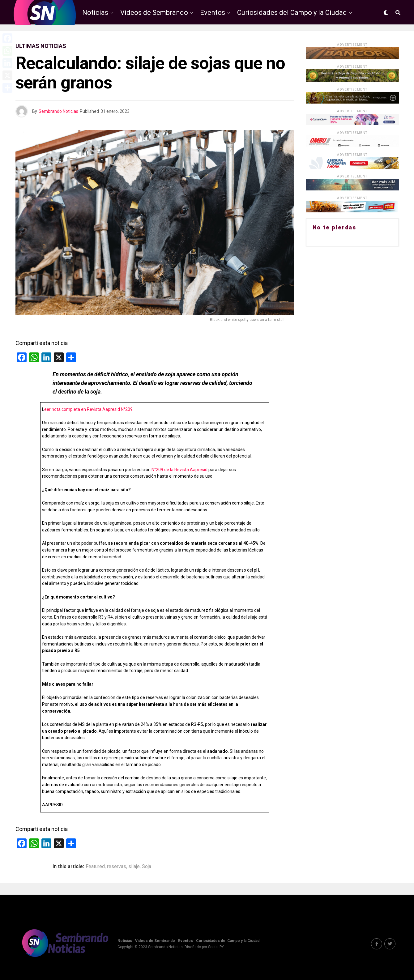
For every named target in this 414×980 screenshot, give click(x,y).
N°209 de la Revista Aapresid (179, 470)
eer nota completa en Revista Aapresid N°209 (88, 409)
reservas (117, 867)
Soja (147, 867)
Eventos (213, 13)
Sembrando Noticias (58, 111)
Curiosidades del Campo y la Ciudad (292, 13)
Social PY (216, 947)
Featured (95, 867)
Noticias (95, 13)
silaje (134, 867)
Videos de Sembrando (154, 13)
